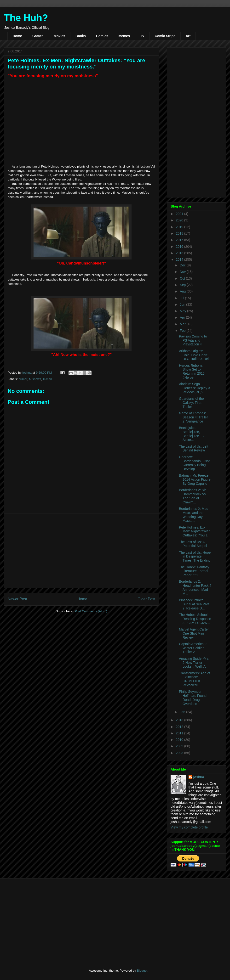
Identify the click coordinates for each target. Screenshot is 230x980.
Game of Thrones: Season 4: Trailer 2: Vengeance (193, 417)
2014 (180, 259)
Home (17, 36)
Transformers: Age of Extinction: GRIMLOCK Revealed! (195, 679)
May (183, 311)
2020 (180, 220)
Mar (183, 324)
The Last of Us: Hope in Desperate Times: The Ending (195, 557)
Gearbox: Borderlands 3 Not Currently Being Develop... (194, 463)
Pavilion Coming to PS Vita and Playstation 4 (193, 340)
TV (142, 36)
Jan (183, 712)
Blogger (142, 971)
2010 (180, 740)
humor (23, 379)
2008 (180, 753)
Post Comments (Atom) (91, 611)
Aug (183, 291)
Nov (183, 272)
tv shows (35, 379)
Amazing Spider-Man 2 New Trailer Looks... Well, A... (195, 663)
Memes (124, 36)
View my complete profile (189, 827)
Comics (102, 36)
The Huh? (26, 18)
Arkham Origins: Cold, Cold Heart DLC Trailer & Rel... (195, 355)
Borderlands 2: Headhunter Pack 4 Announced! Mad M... (195, 587)
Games (38, 36)
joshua (199, 777)
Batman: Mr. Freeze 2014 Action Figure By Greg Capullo (195, 479)
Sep (183, 285)
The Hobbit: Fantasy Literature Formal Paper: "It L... (194, 571)
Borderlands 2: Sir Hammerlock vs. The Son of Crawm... (193, 496)
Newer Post (17, 599)
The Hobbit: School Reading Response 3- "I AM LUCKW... (195, 619)
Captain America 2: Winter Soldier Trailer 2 (193, 648)
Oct (183, 278)
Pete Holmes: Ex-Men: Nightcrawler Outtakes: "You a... (195, 531)
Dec (183, 265)
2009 (180, 746)
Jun (183, 304)
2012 (180, 727)
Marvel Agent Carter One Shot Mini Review (194, 633)
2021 (180, 214)
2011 (180, 733)
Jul (182, 298)
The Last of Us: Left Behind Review (194, 448)
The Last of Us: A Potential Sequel (193, 544)
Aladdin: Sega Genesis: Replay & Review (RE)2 (195, 388)
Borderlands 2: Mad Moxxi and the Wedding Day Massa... (194, 515)
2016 (180, 247)
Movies (60, 36)
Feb (183, 331)
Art (188, 36)
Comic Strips (165, 36)
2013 (180, 720)
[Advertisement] (81, 551)
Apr (183, 317)
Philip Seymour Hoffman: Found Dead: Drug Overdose (193, 698)
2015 (180, 253)
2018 (180, 233)
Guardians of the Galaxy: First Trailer (191, 403)
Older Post (146, 599)
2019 (180, 227)
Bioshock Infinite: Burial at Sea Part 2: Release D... (194, 604)
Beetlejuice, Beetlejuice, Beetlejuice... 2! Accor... (192, 434)
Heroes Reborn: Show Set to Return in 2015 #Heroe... (192, 372)
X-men (47, 379)
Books (81, 36)
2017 (180, 240)
